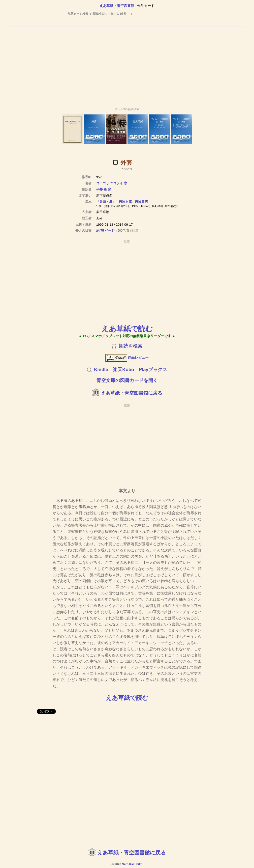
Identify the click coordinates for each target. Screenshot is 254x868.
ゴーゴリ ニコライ (110, 183)
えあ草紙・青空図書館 (117, 6)
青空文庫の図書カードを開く (127, 380)
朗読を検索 (131, 346)
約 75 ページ (105, 231)
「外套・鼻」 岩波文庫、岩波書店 (122, 202)
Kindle (101, 369)
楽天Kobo (124, 369)
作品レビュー (127, 357)
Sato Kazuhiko (132, 864)
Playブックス (153, 369)
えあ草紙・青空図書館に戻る (132, 393)
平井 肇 (102, 189)
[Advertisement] (127, 65)
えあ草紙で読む (127, 329)
